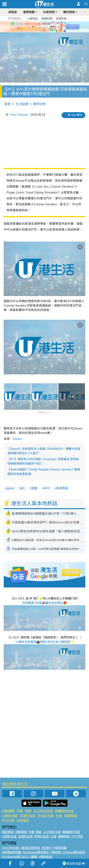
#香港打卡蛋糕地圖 (54, 848)
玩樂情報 (49, 12)
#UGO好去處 (10, 848)
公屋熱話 (32, 19)
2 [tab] (40, 27)
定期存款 (61, 19)
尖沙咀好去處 (43, 811)
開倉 (28, 811)
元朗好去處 (10, 816)
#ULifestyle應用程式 (36, 852)
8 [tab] (47, 31)
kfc (23, 488)
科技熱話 (62, 488)
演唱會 (13, 12)
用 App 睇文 (75, 115)
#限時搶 (56, 852)
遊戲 (34, 488)
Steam (17, 439)
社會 (59, 816)
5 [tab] (51, 27)
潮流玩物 (39, 104)
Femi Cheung (19, 115)
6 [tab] (55, 27)
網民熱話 (8, 832)
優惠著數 (29, 12)
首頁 (8, 104)
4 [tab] (47, 27)
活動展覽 (8, 811)
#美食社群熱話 (30, 848)
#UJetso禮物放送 (74, 852)
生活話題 (22, 104)
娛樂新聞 (47, 19)
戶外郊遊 (8, 820)
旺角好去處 (46, 816)
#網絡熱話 (45, 857)
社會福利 (23, 820)
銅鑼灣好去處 (64, 811)
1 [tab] (36, 27)
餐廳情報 (71, 816)
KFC (47, 488)
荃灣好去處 (28, 816)
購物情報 (69, 12)
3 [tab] (44, 27)
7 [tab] (44, 31)
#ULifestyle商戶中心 (15, 857)
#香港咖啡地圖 (12, 852)
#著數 (33, 857)
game (11, 488)
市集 (20, 811)
